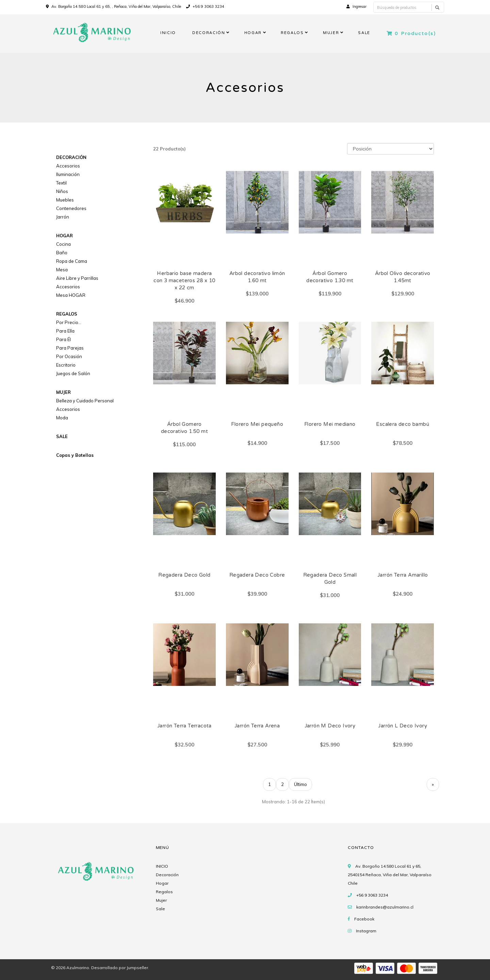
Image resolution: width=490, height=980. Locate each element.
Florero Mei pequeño (257, 424)
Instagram (366, 931)
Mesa (62, 270)
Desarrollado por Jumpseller (120, 968)
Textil (61, 183)
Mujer (161, 900)
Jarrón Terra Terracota (184, 726)
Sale (160, 909)
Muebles (65, 200)
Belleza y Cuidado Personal (85, 401)
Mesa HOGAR (71, 295)
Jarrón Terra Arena (257, 726)
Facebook (364, 919)
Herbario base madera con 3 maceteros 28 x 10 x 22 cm (184, 280)
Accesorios (68, 166)
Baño (62, 253)
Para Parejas (70, 348)
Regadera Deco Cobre (257, 575)
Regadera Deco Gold (184, 575)
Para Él (63, 339)
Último (300, 784)
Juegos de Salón (73, 373)
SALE (364, 33)
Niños (62, 191)
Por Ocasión (69, 356)
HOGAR (253, 33)
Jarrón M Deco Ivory (330, 726)
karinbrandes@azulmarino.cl (385, 907)
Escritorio (66, 365)
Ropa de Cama (72, 261)
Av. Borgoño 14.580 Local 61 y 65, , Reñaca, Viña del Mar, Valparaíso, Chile (116, 6)
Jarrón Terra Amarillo (403, 575)
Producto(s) (411, 34)
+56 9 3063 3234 (205, 6)
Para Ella (65, 331)
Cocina (63, 244)
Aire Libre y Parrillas (77, 278)
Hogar (162, 883)
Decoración (167, 875)
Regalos (164, 892)
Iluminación (68, 174)
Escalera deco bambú (403, 424)
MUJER (331, 33)
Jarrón (63, 217)
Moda (62, 418)
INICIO (168, 33)
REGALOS (292, 33)
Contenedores (71, 208)
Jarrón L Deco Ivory (403, 726)
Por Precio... (69, 322)
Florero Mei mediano (330, 424)
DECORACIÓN (209, 33)
